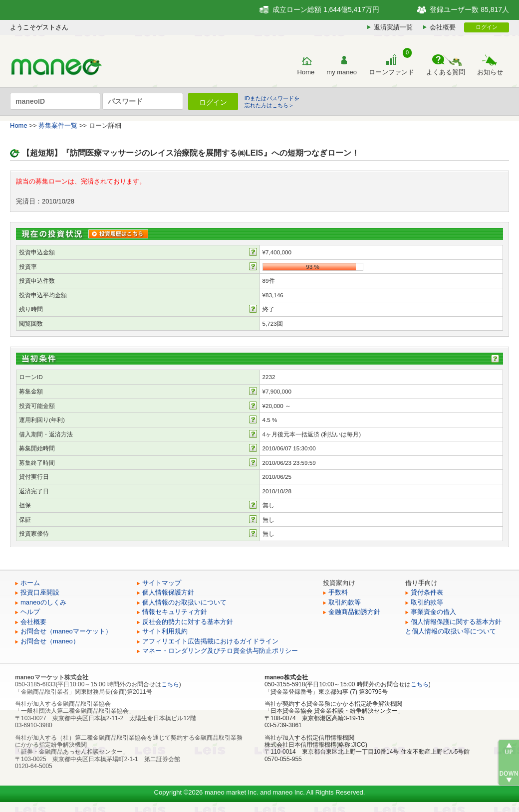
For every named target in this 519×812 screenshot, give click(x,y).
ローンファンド (391, 72)
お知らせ (490, 72)
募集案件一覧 (58, 125)
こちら (170, 684)
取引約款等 (345, 602)
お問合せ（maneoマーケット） (66, 631)
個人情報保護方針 (168, 592)
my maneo (342, 72)
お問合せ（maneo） (50, 641)
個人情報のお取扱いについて (184, 602)
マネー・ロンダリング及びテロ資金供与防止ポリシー (220, 651)
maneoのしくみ (43, 602)
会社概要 (443, 27)
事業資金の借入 (433, 612)
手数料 (338, 592)
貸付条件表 (427, 592)
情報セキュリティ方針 (175, 612)
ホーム (30, 583)
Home (306, 72)
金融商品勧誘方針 (354, 612)
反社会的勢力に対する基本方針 (188, 622)
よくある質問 (446, 72)
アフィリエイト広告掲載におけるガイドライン (210, 641)
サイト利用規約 (165, 631)
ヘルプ (30, 612)
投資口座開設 (40, 592)
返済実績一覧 (393, 27)
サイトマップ (162, 583)
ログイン (487, 27)
